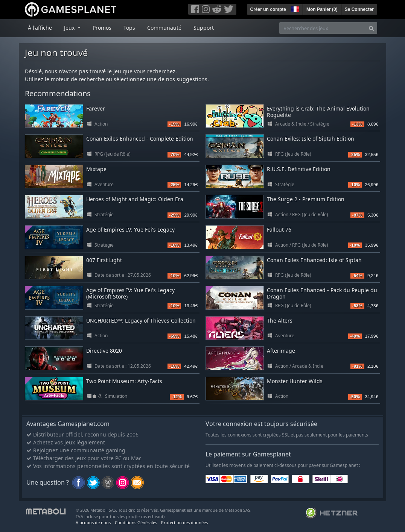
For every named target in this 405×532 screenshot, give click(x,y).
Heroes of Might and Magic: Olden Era (135, 199)
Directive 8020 (104, 351)
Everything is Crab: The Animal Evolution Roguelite (318, 112)
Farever (96, 108)
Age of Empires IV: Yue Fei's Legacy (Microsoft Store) (130, 293)
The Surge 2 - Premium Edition (306, 199)
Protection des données (184, 522)
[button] (294, 8)
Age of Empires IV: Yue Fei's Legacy (130, 230)
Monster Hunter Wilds (295, 381)
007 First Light (104, 260)
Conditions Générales (136, 522)
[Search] (371, 28)
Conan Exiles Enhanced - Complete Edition (140, 139)
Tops (129, 28)
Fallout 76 (279, 230)
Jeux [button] (70, 28)
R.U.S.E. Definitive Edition (299, 169)
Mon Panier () (322, 9)
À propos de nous (93, 522)
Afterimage (281, 351)
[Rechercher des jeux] (323, 28)
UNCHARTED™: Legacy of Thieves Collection (141, 321)
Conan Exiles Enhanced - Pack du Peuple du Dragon (322, 293)
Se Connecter (359, 9)
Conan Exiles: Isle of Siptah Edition (311, 139)
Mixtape (96, 169)
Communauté (164, 28)
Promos (102, 28)
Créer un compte (268, 9)
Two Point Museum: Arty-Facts (124, 381)
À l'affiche (40, 28)
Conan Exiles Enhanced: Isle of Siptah (314, 260)
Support (204, 28)
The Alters (280, 321)
